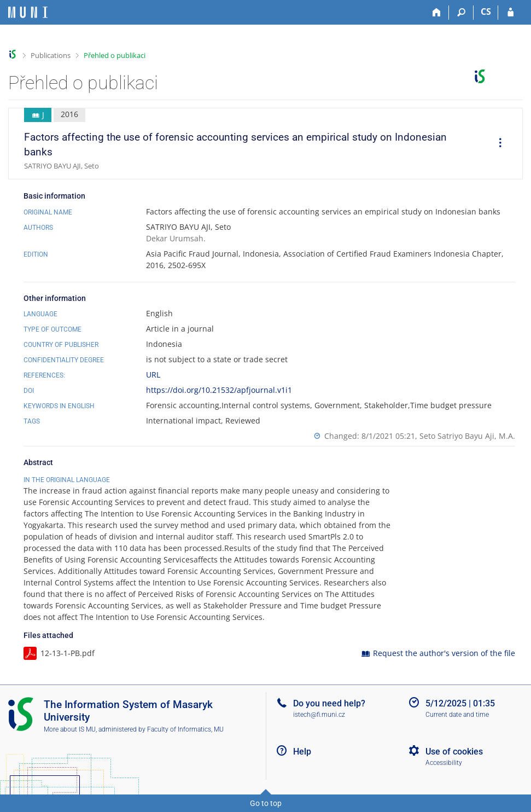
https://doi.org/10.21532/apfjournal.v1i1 (219, 390)
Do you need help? (329, 703)
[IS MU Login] (510, 13)
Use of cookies (454, 752)
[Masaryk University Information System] (28, 12)
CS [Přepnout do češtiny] (486, 11)
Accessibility (444, 763)
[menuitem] (497, 144)
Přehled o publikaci (115, 55)
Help (302, 752)
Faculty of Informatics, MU (185, 729)
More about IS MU (70, 729)
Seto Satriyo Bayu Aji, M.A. (467, 436)
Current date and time (457, 715)
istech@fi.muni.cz (319, 715)
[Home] (437, 13)
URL (153, 375)
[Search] (461, 13)
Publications (51, 55)
